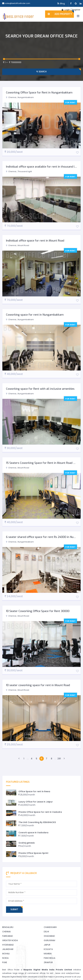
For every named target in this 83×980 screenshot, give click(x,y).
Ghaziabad (49, 936)
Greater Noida (10, 940)
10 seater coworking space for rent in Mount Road (38, 685)
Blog (61, 3)
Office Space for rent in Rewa (34, 791)
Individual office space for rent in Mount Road (35, 241)
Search (41, 72)
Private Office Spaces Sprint (33, 853)
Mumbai (48, 954)
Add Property (59, 14)
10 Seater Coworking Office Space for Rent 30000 (38, 611)
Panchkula (50, 958)
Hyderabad (8, 945)
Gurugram (49, 940)
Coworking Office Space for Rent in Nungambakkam (39, 93)
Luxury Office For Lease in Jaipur (36, 802)
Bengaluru (8, 927)
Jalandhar (8, 949)
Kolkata (48, 949)
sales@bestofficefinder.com (17, 3)
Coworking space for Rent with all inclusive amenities (40, 389)
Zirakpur (48, 962)
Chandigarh (50, 927)
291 (59, 759)
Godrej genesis (27, 843)
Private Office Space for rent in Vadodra (40, 812)
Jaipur (47, 945)
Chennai (6, 932)
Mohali (6, 954)
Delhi (46, 932)
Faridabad (8, 936)
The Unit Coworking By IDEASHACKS (37, 822)
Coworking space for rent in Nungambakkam (35, 315)
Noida (5, 958)
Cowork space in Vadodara (33, 833)
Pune (5, 962)
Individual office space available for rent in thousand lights (44, 167)
